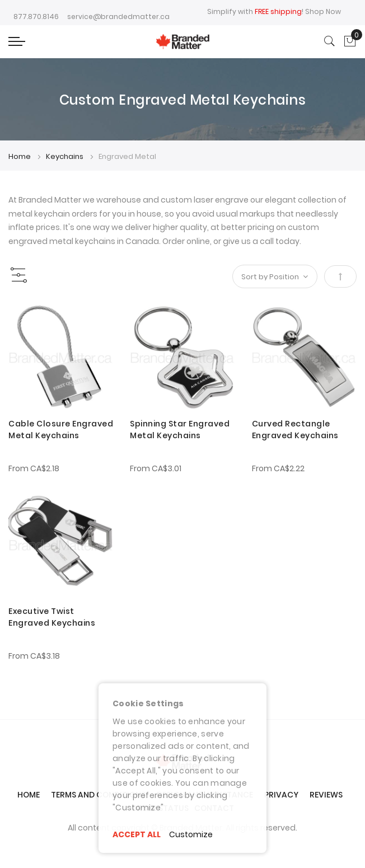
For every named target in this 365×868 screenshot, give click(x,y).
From (34, 468)
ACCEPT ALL (137, 834)
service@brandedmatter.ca (118, 17)
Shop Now (323, 11)
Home (20, 156)
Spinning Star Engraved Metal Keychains (180, 430)
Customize (191, 834)
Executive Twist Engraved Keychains (52, 617)
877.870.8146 (36, 17)
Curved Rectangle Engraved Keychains (295, 430)
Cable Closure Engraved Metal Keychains (61, 430)
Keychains (65, 156)
